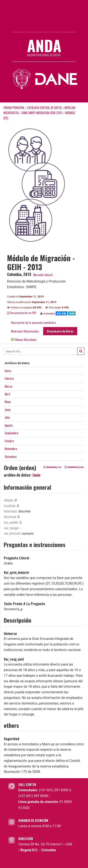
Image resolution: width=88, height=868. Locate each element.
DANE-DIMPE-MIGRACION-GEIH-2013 (42, 113)
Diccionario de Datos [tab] (60, 331)
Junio (8, 410)
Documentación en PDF (22, 313)
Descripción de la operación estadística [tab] (34, 322)
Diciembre (11, 457)
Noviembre (11, 449)
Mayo (8, 402)
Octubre (9, 441)
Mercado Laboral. (43, 275)
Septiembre (11, 433)
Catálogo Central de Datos (45, 108)
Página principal (14, 108)
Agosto (9, 425)
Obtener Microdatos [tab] (24, 340)
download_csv (52, 467)
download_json (74, 467)
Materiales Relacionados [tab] (25, 331)
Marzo (8, 386)
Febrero (9, 378)
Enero (8, 371)
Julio (7, 417)
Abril (7, 394)
